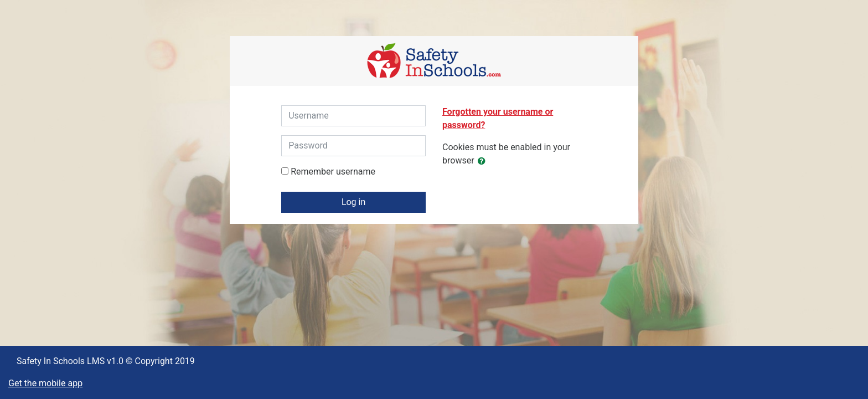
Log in (353, 202)
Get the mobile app (45, 383)
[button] (484, 161)
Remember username (333, 172)
